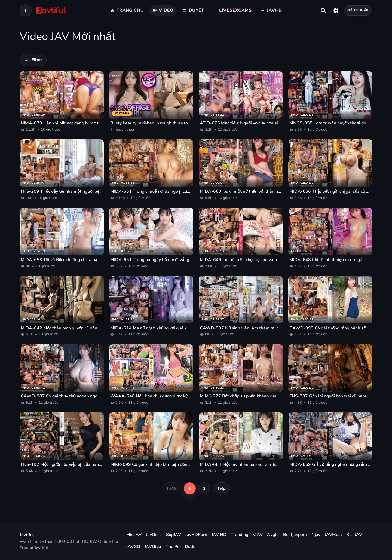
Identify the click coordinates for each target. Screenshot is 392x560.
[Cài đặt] (336, 10)
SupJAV (174, 535)
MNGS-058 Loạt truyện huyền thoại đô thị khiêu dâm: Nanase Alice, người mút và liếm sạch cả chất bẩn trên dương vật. (330, 123)
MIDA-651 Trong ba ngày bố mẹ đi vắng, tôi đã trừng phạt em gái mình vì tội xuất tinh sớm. (151, 260)
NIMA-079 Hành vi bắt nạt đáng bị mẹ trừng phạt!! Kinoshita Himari (62, 123)
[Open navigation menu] (26, 10)
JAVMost (333, 535)
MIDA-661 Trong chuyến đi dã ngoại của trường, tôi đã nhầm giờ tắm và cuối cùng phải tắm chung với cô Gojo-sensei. (151, 191)
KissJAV (354, 535)
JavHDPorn (196, 535)
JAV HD (219, 535)
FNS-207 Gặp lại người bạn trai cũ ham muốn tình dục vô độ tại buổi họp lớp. (330, 396)
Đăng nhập (358, 10)
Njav (316, 535)
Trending (240, 535)
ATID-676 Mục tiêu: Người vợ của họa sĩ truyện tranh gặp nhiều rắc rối (241, 123)
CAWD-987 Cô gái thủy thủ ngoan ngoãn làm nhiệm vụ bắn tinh (62, 396)
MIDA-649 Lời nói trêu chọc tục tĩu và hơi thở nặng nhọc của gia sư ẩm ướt (241, 260)
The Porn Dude (180, 547)
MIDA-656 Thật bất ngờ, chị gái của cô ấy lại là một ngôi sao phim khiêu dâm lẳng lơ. (330, 191)
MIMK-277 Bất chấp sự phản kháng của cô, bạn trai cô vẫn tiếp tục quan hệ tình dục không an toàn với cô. (241, 396)
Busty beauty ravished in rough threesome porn (151, 123)
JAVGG (133, 547)
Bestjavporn (295, 535)
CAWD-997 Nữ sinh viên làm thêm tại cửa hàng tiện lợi (241, 328)
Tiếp (221, 488)
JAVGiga (153, 547)
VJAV (258, 535)
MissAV (134, 535)
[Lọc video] (33, 60)
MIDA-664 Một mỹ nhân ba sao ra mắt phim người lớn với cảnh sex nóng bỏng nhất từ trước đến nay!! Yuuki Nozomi (241, 464)
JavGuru (154, 535)
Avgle (273, 535)
